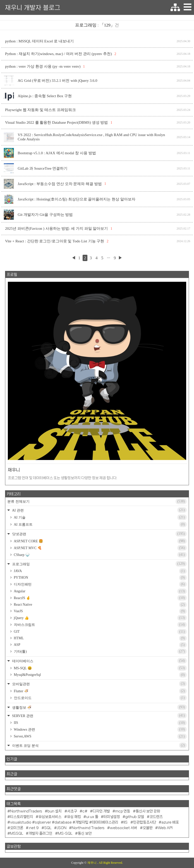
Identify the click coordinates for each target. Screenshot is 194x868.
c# (85, 811)
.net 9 (34, 828)
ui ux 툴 (92, 817)
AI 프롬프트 (100, 524)
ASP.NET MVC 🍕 (100, 548)
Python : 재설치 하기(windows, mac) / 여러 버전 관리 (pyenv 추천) (58, 54)
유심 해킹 (74, 817)
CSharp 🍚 (100, 555)
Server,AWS (100, 736)
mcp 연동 (123, 811)
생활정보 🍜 (99, 707)
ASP (100, 645)
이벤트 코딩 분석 (99, 745)
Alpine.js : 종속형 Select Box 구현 (45, 96)
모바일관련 (99, 684)
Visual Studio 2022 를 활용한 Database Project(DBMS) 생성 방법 (56, 122)
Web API (165, 828)
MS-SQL (65, 833)
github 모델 (135, 817)
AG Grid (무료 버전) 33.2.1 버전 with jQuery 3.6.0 (57, 81)
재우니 (92, 863)
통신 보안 (85, 833)
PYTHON (100, 578)
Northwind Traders (88, 828)
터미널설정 (112, 817)
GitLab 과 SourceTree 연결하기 (43, 168)
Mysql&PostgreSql (100, 675)
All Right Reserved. (111, 863)
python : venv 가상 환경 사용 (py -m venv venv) (43, 66)
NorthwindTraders (26, 811)
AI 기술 (100, 517)
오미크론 (17, 828)
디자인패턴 (100, 584)
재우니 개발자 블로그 (33, 8)
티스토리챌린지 (22, 817)
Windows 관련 (100, 729)
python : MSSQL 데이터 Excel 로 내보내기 (39, 41)
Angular (100, 591)
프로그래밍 (99, 564)
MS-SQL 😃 (100, 668)
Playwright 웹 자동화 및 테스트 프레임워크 (40, 110)
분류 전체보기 (97, 501)
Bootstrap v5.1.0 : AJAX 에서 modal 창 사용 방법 (57, 153)
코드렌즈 (156, 817)
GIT (100, 632)
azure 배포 (170, 822)
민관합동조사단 (145, 822)
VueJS (100, 611)
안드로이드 (100, 698)
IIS (100, 723)
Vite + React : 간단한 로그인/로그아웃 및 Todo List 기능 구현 (55, 241)
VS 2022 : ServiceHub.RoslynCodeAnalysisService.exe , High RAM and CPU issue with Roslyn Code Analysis (91, 137)
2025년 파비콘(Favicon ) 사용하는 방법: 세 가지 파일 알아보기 (56, 228)
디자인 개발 (101, 811)
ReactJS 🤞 (100, 598)
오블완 (148, 828)
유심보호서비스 (50, 817)
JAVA (100, 571)
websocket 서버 (124, 828)
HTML (100, 638)
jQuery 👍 (100, 618)
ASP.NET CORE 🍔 (100, 541)
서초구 (72, 811)
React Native (100, 605)
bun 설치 (55, 811)
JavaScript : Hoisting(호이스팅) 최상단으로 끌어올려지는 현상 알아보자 (77, 199)
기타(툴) (100, 651)
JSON (62, 828)
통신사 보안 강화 (148, 811)
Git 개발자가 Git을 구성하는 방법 (45, 215)
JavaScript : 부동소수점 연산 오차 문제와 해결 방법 (60, 184)
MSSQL (17, 833)
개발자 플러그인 (40, 833)
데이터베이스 (99, 661)
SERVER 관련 (99, 716)
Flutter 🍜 (100, 691)
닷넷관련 (99, 534)
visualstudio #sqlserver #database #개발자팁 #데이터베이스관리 (64, 822)
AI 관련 (99, 510)
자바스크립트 (100, 625)
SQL (48, 828)
